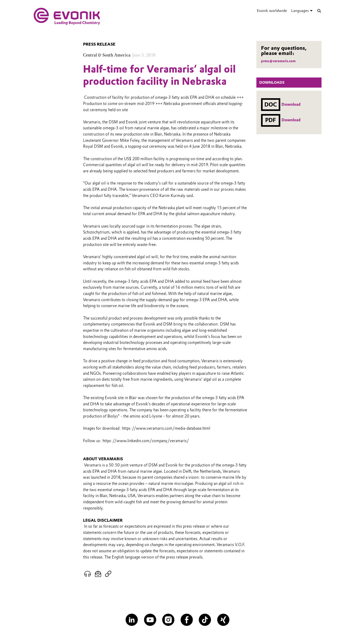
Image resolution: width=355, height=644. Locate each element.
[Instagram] (168, 620)
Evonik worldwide (272, 11)
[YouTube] (150, 620)
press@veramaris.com (278, 61)
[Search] (319, 11)
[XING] (223, 620)
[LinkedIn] (132, 620)
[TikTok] (205, 620)
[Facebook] (187, 620)
